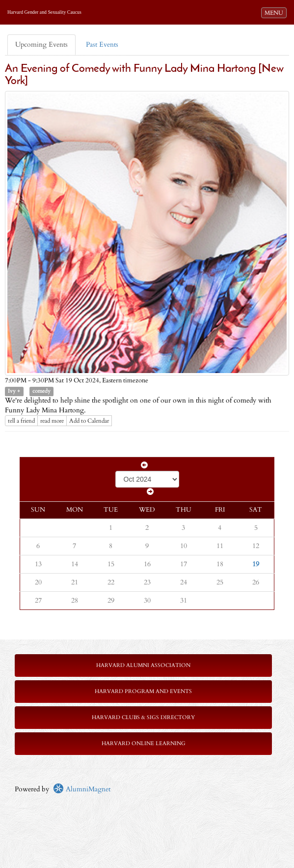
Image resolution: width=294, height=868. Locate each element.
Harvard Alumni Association (143, 665)
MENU (275, 12)
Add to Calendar (89, 421)
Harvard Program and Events (143, 691)
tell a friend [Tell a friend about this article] (21, 421)
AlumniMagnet (82, 789)
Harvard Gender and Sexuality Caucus (44, 12)
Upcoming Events (41, 44)
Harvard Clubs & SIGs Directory (143, 717)
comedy (41, 391)
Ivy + (14, 391)
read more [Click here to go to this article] (52, 421)
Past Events (102, 44)
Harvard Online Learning (144, 743)
